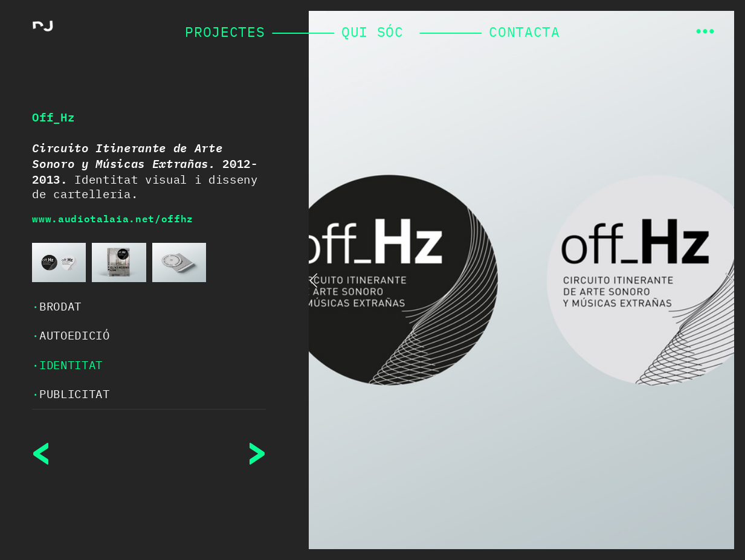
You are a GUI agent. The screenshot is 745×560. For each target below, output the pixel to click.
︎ (705, 32)
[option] (521, 280)
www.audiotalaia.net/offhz (113, 219)
